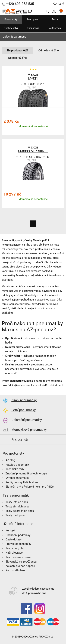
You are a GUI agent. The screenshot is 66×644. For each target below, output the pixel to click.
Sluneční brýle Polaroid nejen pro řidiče (29, 487)
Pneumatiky (11, 19)
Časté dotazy (14, 539)
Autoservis (55, 28)
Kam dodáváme (15, 570)
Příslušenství (11, 28)
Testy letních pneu (17, 502)
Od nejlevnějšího (49, 50)
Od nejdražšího (17, 58)
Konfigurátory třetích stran (22, 482)
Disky (55, 19)
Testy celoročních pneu (20, 511)
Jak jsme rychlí (15, 548)
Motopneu (33, 19)
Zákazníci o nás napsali (20, 566)
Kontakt (58, 3)
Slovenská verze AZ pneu (21, 562)
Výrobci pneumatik (17, 478)
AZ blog (10, 460)
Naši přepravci (14, 553)
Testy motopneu (15, 515)
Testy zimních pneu (18, 506)
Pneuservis (33, 28)
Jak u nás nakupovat (18, 557)
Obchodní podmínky (18, 535)
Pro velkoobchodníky (18, 544)
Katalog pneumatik (17, 465)
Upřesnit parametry (14, 37)
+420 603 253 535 (20, 4)
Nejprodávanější (17, 50)
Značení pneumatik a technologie (26, 473)
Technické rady (15, 469)
